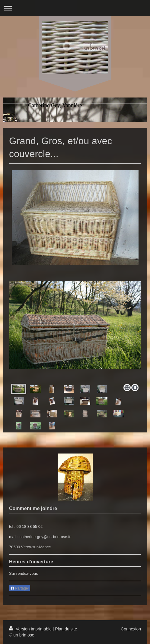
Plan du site (66, 629)
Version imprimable (31, 629)
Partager (20, 588)
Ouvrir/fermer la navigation (75, 8)
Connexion (131, 629)
